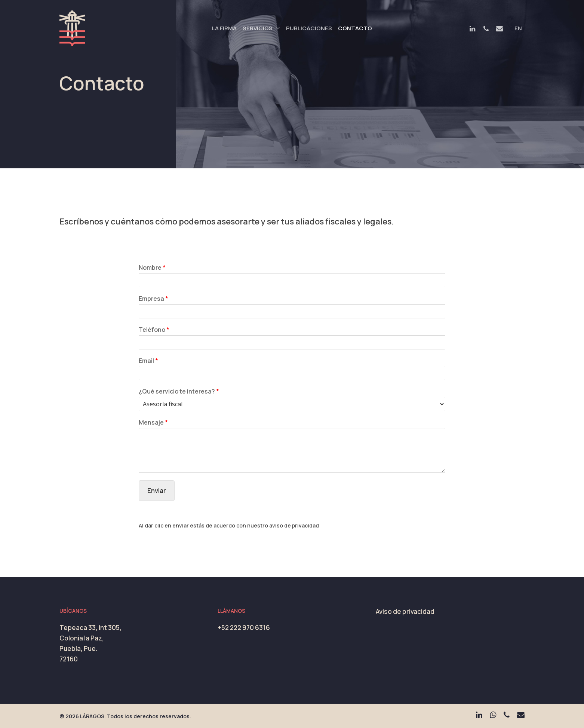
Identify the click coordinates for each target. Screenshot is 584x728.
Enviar (157, 491)
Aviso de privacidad (405, 611)
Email (148, 361)
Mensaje (153, 423)
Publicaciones (309, 28)
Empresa (153, 299)
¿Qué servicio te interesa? (179, 391)
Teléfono (154, 330)
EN (518, 28)
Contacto (355, 28)
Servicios (261, 28)
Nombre (152, 268)
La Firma (224, 28)
